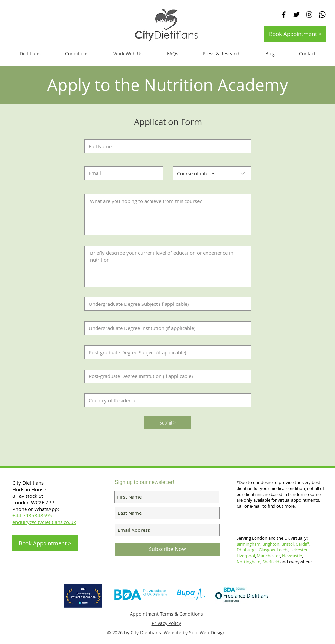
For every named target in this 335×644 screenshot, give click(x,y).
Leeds (282, 550)
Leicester (299, 550)
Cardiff (302, 544)
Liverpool (246, 556)
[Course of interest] (212, 173)
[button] (128, 54)
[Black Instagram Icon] (309, 15)
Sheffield (271, 562)
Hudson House (30, 489)
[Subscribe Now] (167, 549)
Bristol (288, 544)
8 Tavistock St (28, 496)
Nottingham (248, 562)
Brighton (271, 544)
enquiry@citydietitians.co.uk (44, 522)
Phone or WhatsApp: (36, 509)
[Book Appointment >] (295, 34)
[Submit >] (167, 423)
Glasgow (267, 550)
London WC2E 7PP (33, 502)
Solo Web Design (207, 632)
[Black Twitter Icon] (297, 15)
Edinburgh (247, 550)
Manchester (268, 556)
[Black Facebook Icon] (284, 15)
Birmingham (248, 544)
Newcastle (292, 556)
